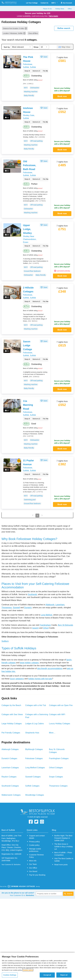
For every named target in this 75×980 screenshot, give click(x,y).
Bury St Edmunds (66, 625)
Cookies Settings (10, 975)
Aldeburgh (50, 605)
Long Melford (47, 615)
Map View (66, 47)
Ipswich (36, 628)
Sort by (7, 47)
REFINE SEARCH (64, 28)
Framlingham (45, 625)
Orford (46, 628)
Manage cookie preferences (35, 850)
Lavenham (60, 605)
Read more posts (61, 865)
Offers (70, 9)
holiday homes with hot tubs (40, 679)
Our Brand (33, 871)
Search (70, 894)
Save (45, 57)
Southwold (32, 594)
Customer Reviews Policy (36, 856)
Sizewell (16, 608)
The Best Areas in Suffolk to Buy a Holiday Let (64, 846)
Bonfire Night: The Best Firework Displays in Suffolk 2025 (63, 838)
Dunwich (28, 608)
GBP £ (54, 3)
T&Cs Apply (53, 16)
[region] (37, 966)
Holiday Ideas (60, 9)
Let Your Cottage (32, 3)
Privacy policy (34, 842)
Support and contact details (37, 837)
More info (33, 861)
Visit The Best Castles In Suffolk (64, 860)
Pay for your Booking (37, 875)
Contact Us (44, 3)
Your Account (66, 3)
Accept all (47, 975)
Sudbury (5, 641)
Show (36, 47)
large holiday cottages (29, 663)
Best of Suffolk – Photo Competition (63, 854)
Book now (62, 96)
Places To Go (47, 9)
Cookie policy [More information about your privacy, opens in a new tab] (28, 970)
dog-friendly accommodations (50, 668)
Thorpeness (7, 608)
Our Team (33, 864)
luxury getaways (17, 679)
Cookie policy (34, 845)
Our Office (33, 868)
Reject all (64, 975)
